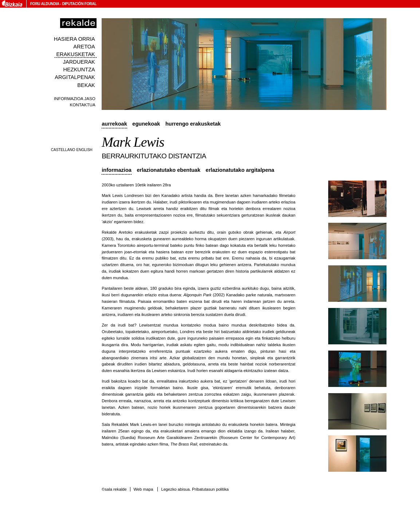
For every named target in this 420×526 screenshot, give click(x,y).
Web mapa (143, 489)
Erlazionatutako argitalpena (240, 170)
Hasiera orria (74, 39)
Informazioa (117, 170)
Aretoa (84, 47)
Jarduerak (79, 62)
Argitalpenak (75, 77)
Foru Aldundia (45, 4)
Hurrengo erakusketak (193, 124)
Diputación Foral (79, 4)
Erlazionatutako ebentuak (168, 170)
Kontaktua (83, 105)
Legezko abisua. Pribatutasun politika (195, 489)
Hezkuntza (79, 70)
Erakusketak (75, 54)
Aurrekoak (114, 124)
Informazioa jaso (75, 98)
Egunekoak (146, 124)
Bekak (86, 85)
